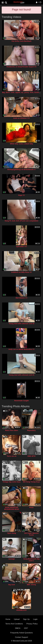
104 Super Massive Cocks (31, 534)
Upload (17, 619)
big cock (12, 585)
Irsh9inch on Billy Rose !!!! (21, 272)
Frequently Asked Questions (21, 633)
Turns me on (12, 456)
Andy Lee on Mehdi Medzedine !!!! (21, 349)
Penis (31, 507)
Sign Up (26, 619)
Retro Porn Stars (12, 430)
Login (35, 619)
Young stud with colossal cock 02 (21, 324)
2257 (26, 628)
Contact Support (22, 637)
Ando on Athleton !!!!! (21, 118)
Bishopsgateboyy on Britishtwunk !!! (21, 169)
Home (8, 619)
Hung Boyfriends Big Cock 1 (31, 560)
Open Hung (12, 533)
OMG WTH (31, 456)
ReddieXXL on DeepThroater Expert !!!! (21, 67)
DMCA (18, 628)
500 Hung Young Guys (31, 482)
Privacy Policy (32, 624)
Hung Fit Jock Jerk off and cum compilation (21, 221)
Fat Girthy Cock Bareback (22, 41)
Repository (31, 430)
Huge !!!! (21, 195)
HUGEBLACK (22, 610)
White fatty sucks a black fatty (22, 144)
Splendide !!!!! (21, 247)
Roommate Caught (22, 401)
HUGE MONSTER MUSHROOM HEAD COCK (12, 509)
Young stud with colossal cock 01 (21, 375)
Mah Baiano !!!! (22, 298)
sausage (12, 559)
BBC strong (31, 585)
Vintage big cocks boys (12, 482)
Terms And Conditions (14, 624)
